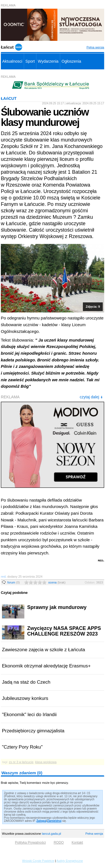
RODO (59, 843)
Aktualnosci (12, 61)
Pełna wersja (95, 47)
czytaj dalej (91, 397)
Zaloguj (41, 821)
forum (14, 582)
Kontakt (77, 843)
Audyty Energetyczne (70, 861)
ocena (57, 582)
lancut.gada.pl (51, 834)
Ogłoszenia (71, 61)
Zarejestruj (54, 821)
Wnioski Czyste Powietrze (38, 861)
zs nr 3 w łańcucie (21, 762)
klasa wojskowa (46, 762)
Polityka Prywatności (31, 843)
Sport (30, 61)
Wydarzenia (48, 61)
